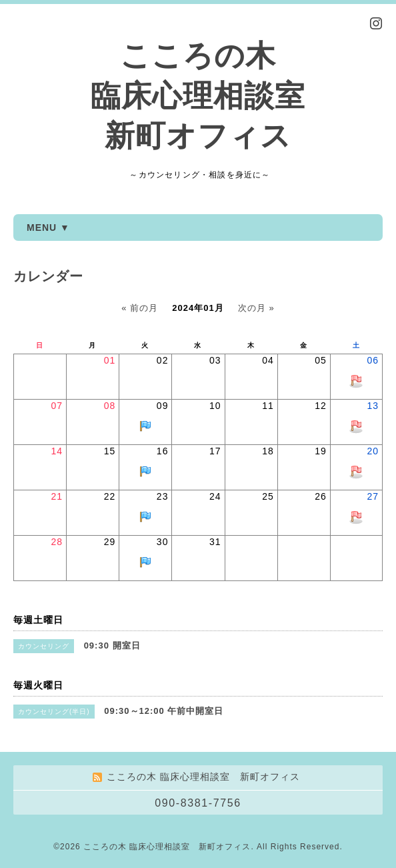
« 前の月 (140, 308)
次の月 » (256, 308)
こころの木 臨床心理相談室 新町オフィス (198, 96)
